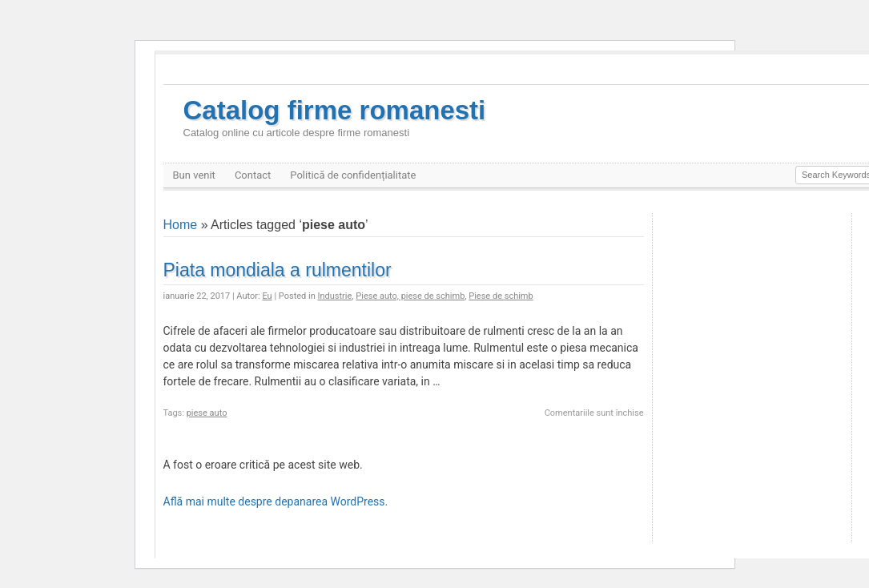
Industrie (335, 296)
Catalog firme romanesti (335, 117)
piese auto (207, 413)
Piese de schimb (501, 296)
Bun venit (194, 175)
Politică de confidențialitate (353, 175)
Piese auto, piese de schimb (410, 296)
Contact (253, 175)
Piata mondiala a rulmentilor (278, 270)
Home (181, 225)
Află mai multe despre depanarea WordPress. (276, 501)
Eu (267, 296)
